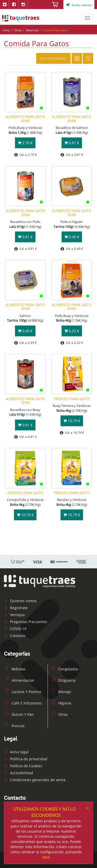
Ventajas (14, 615)
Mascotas (32, 30)
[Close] (87, 808)
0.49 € (72, 237)
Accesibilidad (18, 773)
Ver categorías (53, 59)
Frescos (14, 726)
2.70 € (25, 143)
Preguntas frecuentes (26, 622)
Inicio (6, 30)
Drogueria (63, 680)
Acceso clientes (79, 5)
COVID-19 (15, 629)
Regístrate (16, 608)
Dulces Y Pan (19, 714)
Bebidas (15, 669)
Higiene (61, 703)
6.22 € (72, 331)
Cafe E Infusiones (23, 703)
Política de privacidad (26, 759)
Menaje (61, 692)
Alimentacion (19, 680)
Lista (88, 58)
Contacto (15, 636)
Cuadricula (77, 58)
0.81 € (72, 143)
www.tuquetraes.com (21, 18)
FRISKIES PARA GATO (72, 399)
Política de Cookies (23, 766)
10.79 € (72, 421)
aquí (46, 857)
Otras (18, 30)
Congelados (64, 669)
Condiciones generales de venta (35, 780)
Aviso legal (16, 752)
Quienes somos (20, 601)
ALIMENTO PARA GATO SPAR (25, 119)
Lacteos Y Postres (23, 692)
